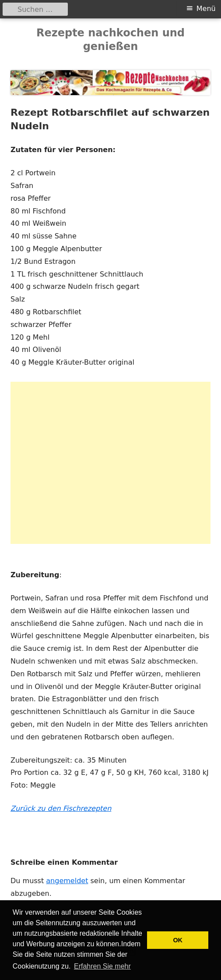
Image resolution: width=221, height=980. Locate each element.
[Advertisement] (110, 463)
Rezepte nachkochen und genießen (110, 40)
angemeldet (67, 881)
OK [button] (178, 940)
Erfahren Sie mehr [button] (102, 966)
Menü (206, 9)
